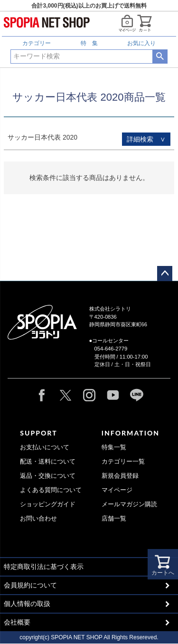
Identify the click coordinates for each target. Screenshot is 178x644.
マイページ (117, 490)
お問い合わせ (38, 519)
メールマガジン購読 (129, 504)
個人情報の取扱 (27, 604)
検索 (160, 57)
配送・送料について (48, 462)
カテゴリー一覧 (123, 462)
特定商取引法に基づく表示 (44, 567)
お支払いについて (45, 447)
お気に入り (141, 43)
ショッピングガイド (48, 504)
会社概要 (17, 622)
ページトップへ (165, 274)
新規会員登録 (120, 476)
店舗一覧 (114, 519)
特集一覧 (114, 447)
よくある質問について (51, 490)
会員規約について (30, 585)
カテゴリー (37, 43)
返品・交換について (48, 476)
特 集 (89, 43)
